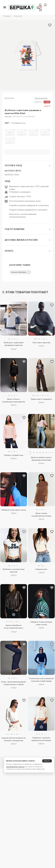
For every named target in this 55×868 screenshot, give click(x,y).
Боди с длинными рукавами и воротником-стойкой (14, 683)
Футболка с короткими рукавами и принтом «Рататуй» (14, 344)
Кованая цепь (41, 569)
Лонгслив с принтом (41, 343)
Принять (47, 761)
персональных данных (15, 767)
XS (22, 133)
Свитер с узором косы (14, 455)
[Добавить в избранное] (24, 305)
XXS (10, 133)
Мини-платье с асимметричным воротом (14, 400)
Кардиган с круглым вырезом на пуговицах (41, 739)
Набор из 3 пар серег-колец (14, 510)
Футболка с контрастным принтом (14, 571)
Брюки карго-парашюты (41, 399)
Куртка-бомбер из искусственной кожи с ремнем (14, 627)
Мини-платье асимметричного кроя (41, 515)
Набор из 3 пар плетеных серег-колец (41, 623)
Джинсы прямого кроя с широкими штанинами (41, 459)
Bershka (9, 98)
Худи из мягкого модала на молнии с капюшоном (14, 739)
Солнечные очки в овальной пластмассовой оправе (41, 680)
